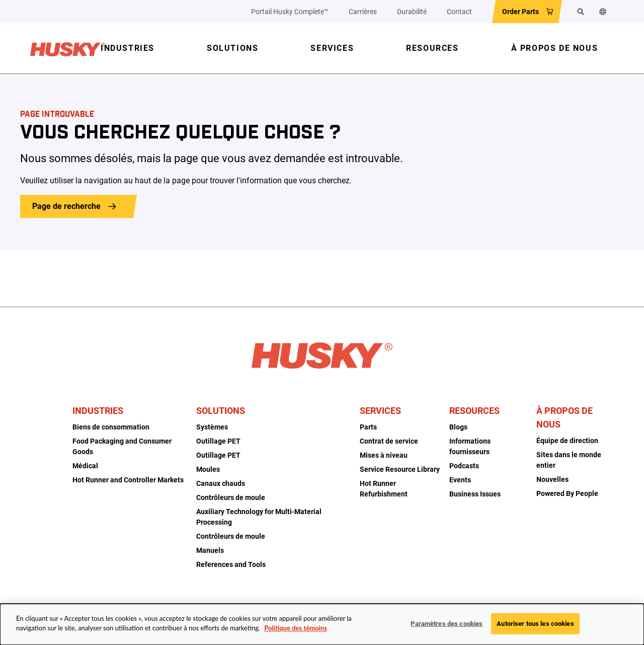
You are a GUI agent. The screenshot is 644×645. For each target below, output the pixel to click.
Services (380, 411)
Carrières (363, 12)
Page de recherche (66, 206)
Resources (474, 411)
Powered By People (567, 493)
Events (460, 480)
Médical (85, 466)
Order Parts (520, 12)
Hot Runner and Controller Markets (128, 480)
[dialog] (322, 624)
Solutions (221, 411)
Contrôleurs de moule (231, 497)
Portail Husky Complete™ (290, 12)
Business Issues (475, 494)
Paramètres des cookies (447, 624)
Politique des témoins (296, 628)
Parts (368, 427)
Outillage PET (218, 441)
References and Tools (231, 564)
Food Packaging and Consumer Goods (122, 446)
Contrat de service (389, 441)
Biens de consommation (111, 427)
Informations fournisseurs (470, 446)
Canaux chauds (221, 483)
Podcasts (464, 466)
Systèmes (212, 427)
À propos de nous (565, 417)
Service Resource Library (400, 469)
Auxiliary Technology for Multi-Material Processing (259, 517)
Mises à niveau (384, 455)
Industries (98, 411)
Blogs (458, 427)
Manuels (210, 550)
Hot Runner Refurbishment (384, 489)
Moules (208, 469)
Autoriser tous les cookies (535, 624)
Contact (459, 12)
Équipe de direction (567, 441)
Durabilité (412, 12)
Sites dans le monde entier (569, 460)
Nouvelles (552, 479)
